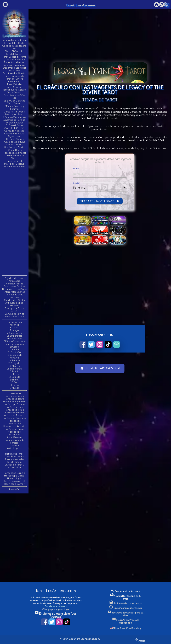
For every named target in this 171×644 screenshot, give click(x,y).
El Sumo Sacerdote (14, 341)
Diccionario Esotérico (14, 289)
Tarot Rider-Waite (14, 456)
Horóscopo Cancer (14, 404)
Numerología (14, 478)
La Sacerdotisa (14, 333)
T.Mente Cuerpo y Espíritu (14, 108)
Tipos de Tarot (14, 161)
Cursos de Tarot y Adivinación (14, 466)
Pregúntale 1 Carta (14, 43)
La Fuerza (14, 360)
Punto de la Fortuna (14, 142)
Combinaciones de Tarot (14, 157)
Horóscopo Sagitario (14, 418)
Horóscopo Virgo (14, 410)
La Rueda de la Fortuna (14, 356)
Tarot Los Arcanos (80, 5)
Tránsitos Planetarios (14, 117)
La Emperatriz (14, 336)
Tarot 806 (14, 489)
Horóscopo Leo (14, 407)
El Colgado (14, 363)
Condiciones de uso (56, 606)
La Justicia (14, 349)
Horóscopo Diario (14, 147)
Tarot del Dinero (14, 79)
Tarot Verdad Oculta (14, 73)
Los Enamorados (14, 344)
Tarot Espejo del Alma (14, 57)
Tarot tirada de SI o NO (14, 97)
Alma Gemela (14, 437)
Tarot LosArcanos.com (56, 591)
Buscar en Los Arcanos (125, 591)
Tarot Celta (14, 70)
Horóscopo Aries (14, 396)
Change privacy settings (56, 609)
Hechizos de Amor (14, 484)
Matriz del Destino (14, 164)
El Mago (14, 330)
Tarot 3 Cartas (14, 87)
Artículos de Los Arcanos (14, 304)
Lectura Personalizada (14, 40)
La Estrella (14, 377)
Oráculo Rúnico (14, 125)
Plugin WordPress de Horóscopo (125, 621)
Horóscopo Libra (14, 413)
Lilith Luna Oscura (14, 139)
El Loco (14, 327)
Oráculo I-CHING (14, 128)
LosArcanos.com (90, 639)
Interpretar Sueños (14, 292)
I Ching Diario (14, 150)
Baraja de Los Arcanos (14, 323)
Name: (76, 169)
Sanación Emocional (14, 65)
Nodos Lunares (14, 145)
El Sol (14, 382)
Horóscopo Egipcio (14, 473)
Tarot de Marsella (14, 459)
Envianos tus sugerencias (125, 608)
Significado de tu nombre (14, 296)
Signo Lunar (14, 136)
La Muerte (14, 366)
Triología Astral (14, 123)
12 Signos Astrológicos (14, 447)
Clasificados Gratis (14, 300)
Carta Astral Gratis (14, 112)
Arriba (140, 640)
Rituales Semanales (14, 166)
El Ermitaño (14, 352)
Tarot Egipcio (14, 462)
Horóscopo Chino (14, 476)
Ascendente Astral (14, 134)
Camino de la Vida (14, 314)
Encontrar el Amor (14, 62)
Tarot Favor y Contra (14, 90)
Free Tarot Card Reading (125, 628)
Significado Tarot (14, 278)
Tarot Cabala (14, 92)
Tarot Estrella (14, 84)
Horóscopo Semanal (14, 153)
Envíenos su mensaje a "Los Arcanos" (56, 615)
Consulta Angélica (14, 131)
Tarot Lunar (14, 81)
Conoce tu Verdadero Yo (14, 47)
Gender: (76, 183)
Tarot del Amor (14, 54)
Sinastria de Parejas (14, 120)
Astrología (14, 281)
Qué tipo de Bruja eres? (14, 310)
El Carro (14, 347)
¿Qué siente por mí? (14, 59)
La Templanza (14, 369)
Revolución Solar (14, 114)
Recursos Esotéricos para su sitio (125, 614)
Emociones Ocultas (14, 286)
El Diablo (14, 371)
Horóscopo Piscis (14, 429)
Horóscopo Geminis (14, 402)
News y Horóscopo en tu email (125, 597)
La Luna (14, 380)
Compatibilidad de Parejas (14, 441)
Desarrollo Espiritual (14, 68)
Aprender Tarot (14, 284)
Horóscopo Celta (14, 317)
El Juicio (14, 385)
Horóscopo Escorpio (14, 415)
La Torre (14, 374)
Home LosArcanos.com (100, 368)
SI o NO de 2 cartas (14, 101)
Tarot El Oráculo (14, 51)
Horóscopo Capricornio (14, 422)
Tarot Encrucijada (14, 76)
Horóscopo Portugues (14, 433)
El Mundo (14, 388)
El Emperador (14, 338)
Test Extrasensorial (14, 481)
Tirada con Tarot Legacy (100, 201)
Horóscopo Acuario (14, 426)
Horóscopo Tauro (14, 399)
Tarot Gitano (14, 103)
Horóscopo (14, 393)
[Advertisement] (16, 222)
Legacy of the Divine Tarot (51, 108)
